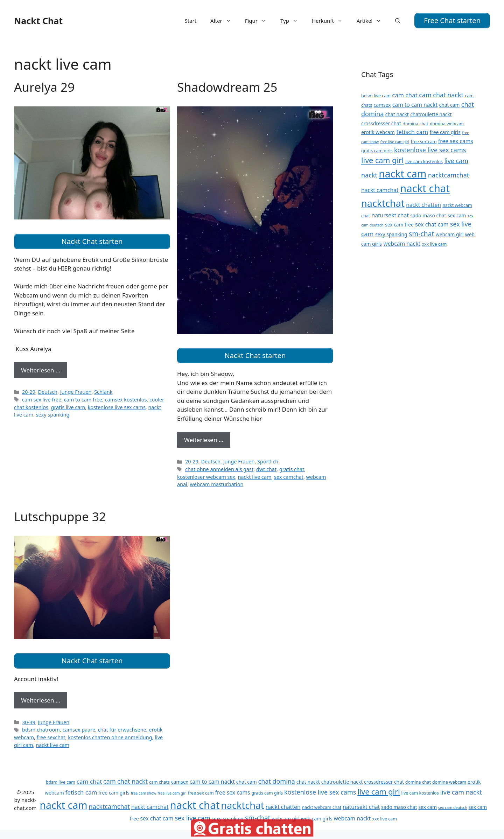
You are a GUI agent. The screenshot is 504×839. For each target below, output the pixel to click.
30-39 (29, 722)
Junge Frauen (76, 392)
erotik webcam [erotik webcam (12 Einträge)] (378, 132)
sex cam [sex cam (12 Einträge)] (457, 215)
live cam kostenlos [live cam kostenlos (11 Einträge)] (424, 162)
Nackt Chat (38, 21)
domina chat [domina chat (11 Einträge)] (415, 124)
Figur (259, 21)
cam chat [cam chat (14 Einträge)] (405, 95)
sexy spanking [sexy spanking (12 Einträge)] (391, 234)
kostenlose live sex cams (117, 407)
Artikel (372, 21)
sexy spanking (53, 415)
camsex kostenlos (126, 400)
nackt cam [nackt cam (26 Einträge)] (402, 174)
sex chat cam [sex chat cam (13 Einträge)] (432, 224)
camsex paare (79, 730)
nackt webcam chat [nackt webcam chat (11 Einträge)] (322, 807)
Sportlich (268, 462)
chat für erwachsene (122, 730)
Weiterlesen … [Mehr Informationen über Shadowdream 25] (204, 440)
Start (190, 21)
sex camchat (289, 477)
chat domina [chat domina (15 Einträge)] (277, 781)
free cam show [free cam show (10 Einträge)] (144, 793)
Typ (293, 21)
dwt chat (266, 469)
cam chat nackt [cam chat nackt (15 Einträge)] (441, 95)
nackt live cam (255, 477)
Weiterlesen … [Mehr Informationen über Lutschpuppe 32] (41, 700)
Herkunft (331, 21)
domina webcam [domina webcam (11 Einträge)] (447, 124)
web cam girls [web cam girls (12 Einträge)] (317, 819)
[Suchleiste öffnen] (398, 21)
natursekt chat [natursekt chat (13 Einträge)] (390, 215)
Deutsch (48, 392)
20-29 (29, 392)
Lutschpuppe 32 (60, 516)
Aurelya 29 (44, 87)
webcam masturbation (216, 484)
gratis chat (292, 469)
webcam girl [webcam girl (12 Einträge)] (450, 234)
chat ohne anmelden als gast (219, 469)
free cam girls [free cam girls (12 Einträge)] (445, 132)
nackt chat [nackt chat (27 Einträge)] (425, 188)
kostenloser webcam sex (206, 477)
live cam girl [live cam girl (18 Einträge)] (382, 160)
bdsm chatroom (41, 730)
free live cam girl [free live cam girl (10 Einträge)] (395, 142)
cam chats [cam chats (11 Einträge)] (159, 782)
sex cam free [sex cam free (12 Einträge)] (399, 225)
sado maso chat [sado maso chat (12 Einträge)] (428, 215)
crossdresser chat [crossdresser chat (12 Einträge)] (381, 123)
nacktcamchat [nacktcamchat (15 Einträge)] (449, 175)
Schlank (103, 392)
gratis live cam (68, 407)
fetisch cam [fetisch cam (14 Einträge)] (412, 132)
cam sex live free (42, 400)
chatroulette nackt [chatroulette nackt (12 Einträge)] (431, 114)
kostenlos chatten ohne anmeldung (110, 737)
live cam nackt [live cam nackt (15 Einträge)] (461, 792)
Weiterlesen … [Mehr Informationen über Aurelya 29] (41, 370)
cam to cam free (83, 400)
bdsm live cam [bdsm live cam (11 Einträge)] (376, 96)
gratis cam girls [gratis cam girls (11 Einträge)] (377, 151)
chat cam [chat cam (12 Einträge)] (449, 105)
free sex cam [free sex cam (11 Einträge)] (424, 142)
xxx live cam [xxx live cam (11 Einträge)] (435, 244)
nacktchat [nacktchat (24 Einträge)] (383, 203)
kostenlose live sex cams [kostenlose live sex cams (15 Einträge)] (430, 150)
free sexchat (51, 737)
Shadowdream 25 (227, 87)
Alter (224, 21)
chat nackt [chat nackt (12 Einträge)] (397, 114)
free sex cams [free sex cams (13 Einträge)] (456, 141)
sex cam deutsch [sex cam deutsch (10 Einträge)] (453, 807)
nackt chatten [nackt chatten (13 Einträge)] (423, 205)
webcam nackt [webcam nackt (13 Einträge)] (402, 244)
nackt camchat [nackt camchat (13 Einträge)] (380, 190)
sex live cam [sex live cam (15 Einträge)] (192, 818)
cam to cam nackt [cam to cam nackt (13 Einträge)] (415, 105)
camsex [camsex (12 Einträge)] (382, 105)
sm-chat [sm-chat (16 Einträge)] (421, 234)
